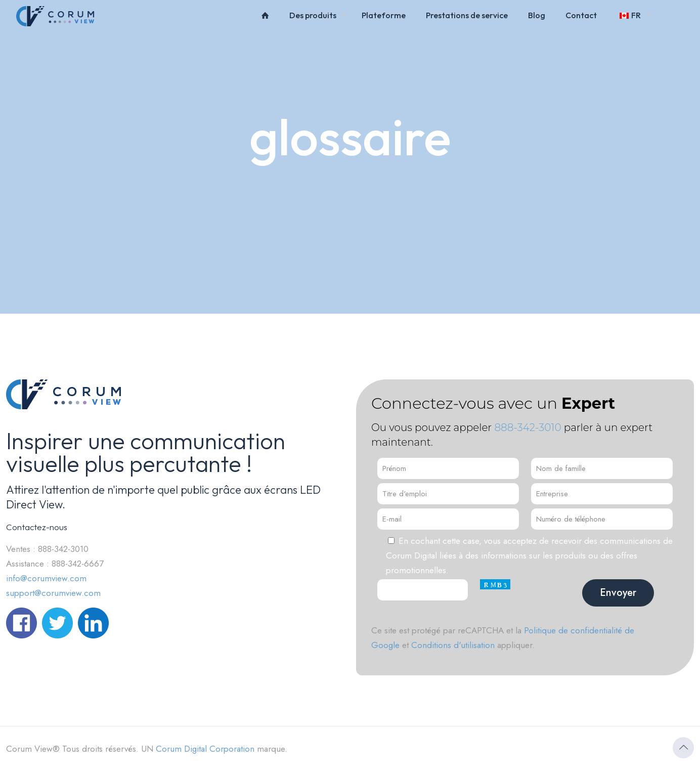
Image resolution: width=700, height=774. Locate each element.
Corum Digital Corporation (205, 749)
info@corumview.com (46, 578)
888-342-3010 (528, 427)
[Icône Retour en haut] (683, 748)
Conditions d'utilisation (453, 645)
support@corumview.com (53, 593)
